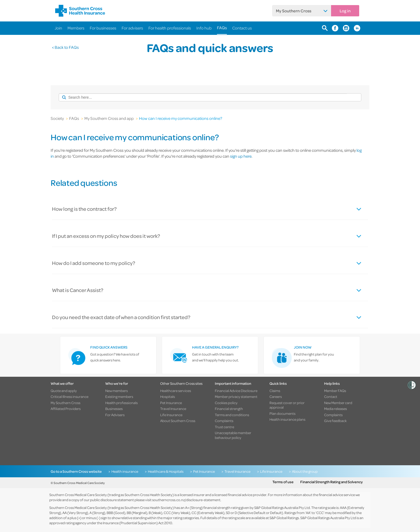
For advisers (132, 28)
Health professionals (121, 403)
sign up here (241, 156)
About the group (305, 471)
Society (57, 118)
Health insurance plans (287, 419)
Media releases (335, 409)
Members (76, 28)
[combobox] (203, 97)
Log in (345, 11)
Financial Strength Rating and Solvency (331, 482)
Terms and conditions (232, 415)
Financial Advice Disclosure (236, 391)
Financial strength (229, 409)
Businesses (114, 409)
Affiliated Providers (66, 409)
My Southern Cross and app (109, 118)
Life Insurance (171, 415)
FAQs (222, 28)
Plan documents (282, 413)
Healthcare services (176, 391)
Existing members (119, 397)
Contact (331, 397)
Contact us (242, 28)
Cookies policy (226, 403)
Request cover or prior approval (287, 405)
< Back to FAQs (65, 47)
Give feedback (335, 421)
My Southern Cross (294, 11)
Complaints (224, 421)
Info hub (204, 28)
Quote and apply (64, 391)
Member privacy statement (236, 397)
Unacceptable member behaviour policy (233, 435)
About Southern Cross (178, 421)
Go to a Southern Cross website (76, 471)
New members (117, 391)
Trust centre (224, 427)
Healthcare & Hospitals (166, 471)
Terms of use (283, 482)
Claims (275, 391)
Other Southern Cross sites (181, 383)
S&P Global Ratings (284, 518)
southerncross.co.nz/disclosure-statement (186, 500)
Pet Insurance (171, 403)
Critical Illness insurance (70, 397)
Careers (276, 397)
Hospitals (168, 397)
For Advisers (115, 415)
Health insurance (125, 471)
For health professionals (170, 28)
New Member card (338, 403)
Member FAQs (335, 391)
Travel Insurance (173, 409)
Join (58, 28)
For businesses (103, 28)
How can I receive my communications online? (181, 118)
